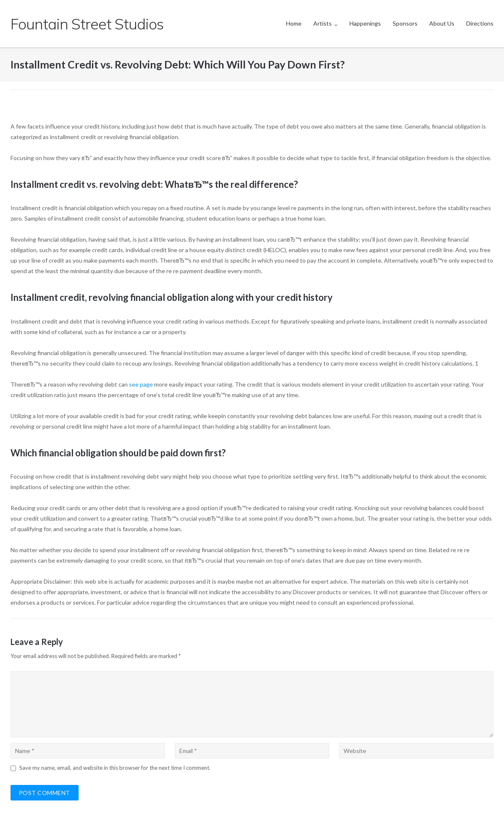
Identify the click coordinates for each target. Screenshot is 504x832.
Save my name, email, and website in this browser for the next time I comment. (115, 768)
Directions (480, 23)
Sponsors (405, 23)
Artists (323, 23)
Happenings (365, 23)
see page (141, 384)
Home (294, 23)
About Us (442, 23)
